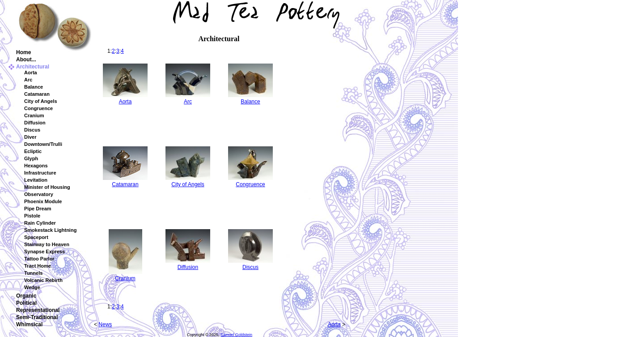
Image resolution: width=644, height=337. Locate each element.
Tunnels (33, 273)
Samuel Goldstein (236, 335)
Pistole (32, 216)
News (105, 324)
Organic (26, 296)
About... (26, 60)
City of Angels (41, 101)
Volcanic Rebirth (43, 280)
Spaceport (36, 237)
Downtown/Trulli (43, 144)
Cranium (34, 115)
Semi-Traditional (37, 317)
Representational (38, 310)
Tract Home (38, 266)
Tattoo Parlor (39, 259)
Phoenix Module (43, 201)
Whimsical (29, 324)
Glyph (31, 158)
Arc (28, 80)
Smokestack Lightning (50, 230)
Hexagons (36, 166)
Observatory (39, 194)
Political (26, 303)
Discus (32, 130)
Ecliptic (33, 151)
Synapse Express (44, 252)
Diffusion (35, 123)
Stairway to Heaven (47, 244)
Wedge (32, 287)
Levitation (36, 180)
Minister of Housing (47, 187)
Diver (30, 137)
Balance (34, 87)
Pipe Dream (38, 209)
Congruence (38, 108)
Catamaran (37, 94)
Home (23, 52)
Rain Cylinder (40, 223)
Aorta (31, 73)
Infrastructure (40, 173)
